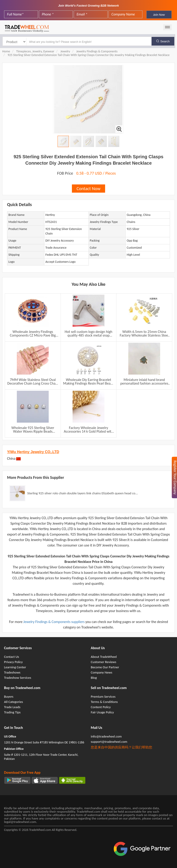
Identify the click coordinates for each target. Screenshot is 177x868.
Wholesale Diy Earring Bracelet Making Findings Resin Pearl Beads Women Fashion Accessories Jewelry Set (89, 382)
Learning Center (15, 667)
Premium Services (103, 697)
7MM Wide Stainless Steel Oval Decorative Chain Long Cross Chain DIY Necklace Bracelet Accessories (33, 382)
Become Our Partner (105, 667)
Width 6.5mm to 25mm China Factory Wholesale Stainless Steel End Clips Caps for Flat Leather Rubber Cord (144, 334)
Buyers (9, 697)
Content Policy (101, 707)
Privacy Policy (13, 662)
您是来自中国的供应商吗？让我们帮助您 (121, 747)
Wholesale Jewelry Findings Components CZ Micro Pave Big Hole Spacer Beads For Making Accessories (33, 334)
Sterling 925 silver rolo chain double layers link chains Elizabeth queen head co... (83, 493)
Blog (94, 678)
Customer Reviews (104, 662)
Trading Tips (12, 712)
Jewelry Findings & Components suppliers (54, 622)
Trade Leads (12, 707)
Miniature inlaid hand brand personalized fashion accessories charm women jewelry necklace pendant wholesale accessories (144, 382)
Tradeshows (12, 672)
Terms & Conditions (104, 702)
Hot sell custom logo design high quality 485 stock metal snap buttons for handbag (88, 334)
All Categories (14, 702)
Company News (101, 672)
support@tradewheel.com (109, 742)
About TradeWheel (104, 657)
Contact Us (12, 657)
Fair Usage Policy (102, 712)
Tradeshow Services (18, 678)
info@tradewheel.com (106, 736)
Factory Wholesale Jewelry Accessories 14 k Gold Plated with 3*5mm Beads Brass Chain (88, 430)
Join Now (159, 15)
